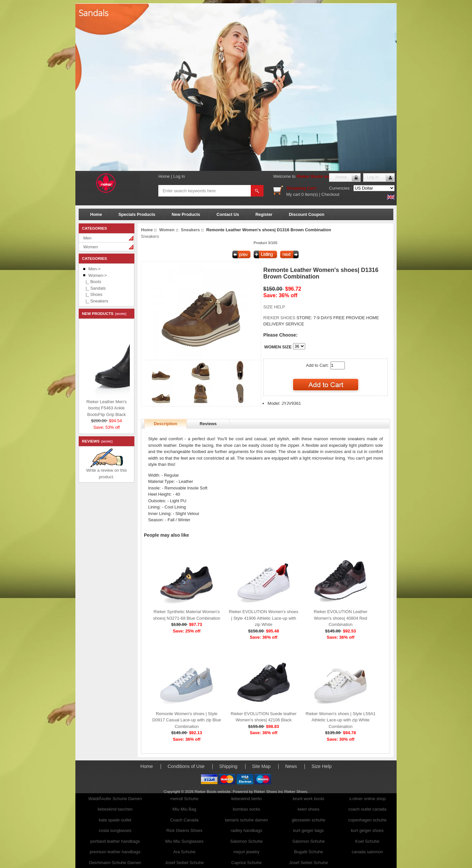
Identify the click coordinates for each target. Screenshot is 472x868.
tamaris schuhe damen (246, 820)
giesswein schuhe (309, 820)
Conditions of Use (186, 766)
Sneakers (190, 230)
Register (264, 214)
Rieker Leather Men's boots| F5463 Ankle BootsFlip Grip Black (124, 407)
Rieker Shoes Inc (269, 791)
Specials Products (137, 214)
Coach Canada (184, 820)
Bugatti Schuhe (308, 852)
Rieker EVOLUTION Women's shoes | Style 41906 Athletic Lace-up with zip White (264, 618)
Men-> (95, 269)
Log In (179, 176)
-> (98, 275)
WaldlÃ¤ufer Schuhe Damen (115, 799)
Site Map (261, 766)
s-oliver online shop (367, 799)
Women (91, 247)
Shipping (228, 766)
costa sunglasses (115, 830)
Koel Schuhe (367, 841)
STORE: (288, 318)
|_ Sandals (94, 288)
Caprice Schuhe (247, 863)
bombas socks (246, 809)
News (291, 766)
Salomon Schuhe (246, 841)
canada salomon (367, 852)
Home (164, 176)
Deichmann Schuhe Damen (115, 863)
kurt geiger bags (309, 830)
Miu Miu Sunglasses (184, 841)
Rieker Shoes (296, 791)
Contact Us (228, 214)
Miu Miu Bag (184, 809)
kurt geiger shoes (367, 830)
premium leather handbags (115, 852)
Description (166, 424)
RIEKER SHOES (280, 318)
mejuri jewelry (246, 852)
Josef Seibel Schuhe (184, 863)
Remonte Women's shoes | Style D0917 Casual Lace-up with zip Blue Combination (187, 720)
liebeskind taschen (115, 809)
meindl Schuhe (184, 799)
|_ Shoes (93, 294)
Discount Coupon (306, 214)
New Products (186, 214)
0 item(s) (310, 194)
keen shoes (309, 809)
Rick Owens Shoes (185, 830)
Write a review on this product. (107, 471)
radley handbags (246, 830)
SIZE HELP (274, 307)
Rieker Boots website (318, 176)
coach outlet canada (367, 809)
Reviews (208, 424)
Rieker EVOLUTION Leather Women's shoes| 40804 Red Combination (341, 618)
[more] (120, 314)
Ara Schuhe (185, 852)
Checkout (331, 194)
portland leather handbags (115, 841)
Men (87, 238)
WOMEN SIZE (278, 347)
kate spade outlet (115, 820)
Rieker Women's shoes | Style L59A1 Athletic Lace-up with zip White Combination (341, 720)
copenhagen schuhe (367, 820)
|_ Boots (92, 282)
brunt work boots (308, 799)
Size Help (321, 766)
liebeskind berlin (246, 799)
